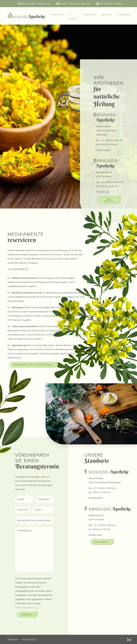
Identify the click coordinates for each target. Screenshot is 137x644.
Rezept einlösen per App (72, 4)
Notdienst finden (108, 4)
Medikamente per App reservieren (33, 365)
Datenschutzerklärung (26, 608)
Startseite (56, 15)
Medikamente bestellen (33, 4)
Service (106, 15)
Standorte (124, 15)
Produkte (90, 15)
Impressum (13, 640)
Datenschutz (30, 640)
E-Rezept (73, 17)
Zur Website (109, 200)
